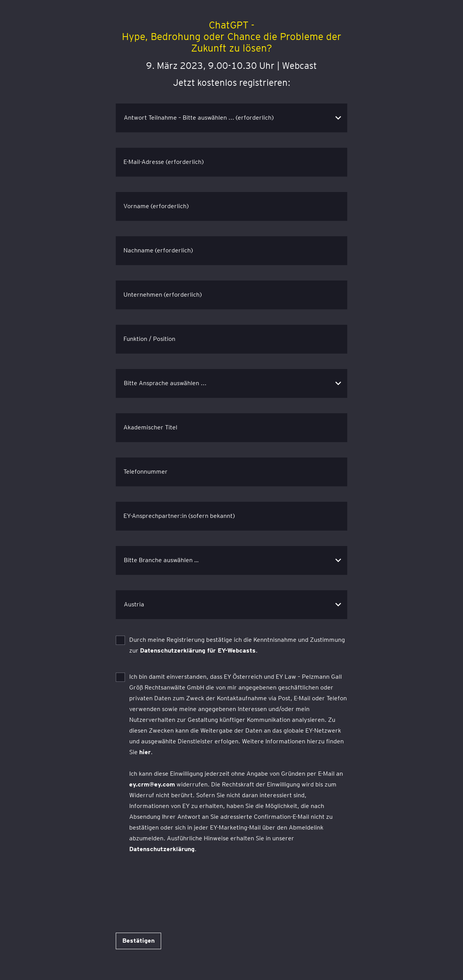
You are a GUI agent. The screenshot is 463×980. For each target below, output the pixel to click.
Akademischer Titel (150, 427)
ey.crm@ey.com (152, 784)
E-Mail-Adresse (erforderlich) (164, 162)
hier (145, 752)
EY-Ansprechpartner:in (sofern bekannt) (179, 516)
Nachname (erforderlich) (158, 250)
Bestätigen (138, 941)
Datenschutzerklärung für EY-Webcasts (198, 650)
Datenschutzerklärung (162, 849)
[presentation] (174, 885)
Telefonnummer (146, 472)
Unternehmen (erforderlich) (163, 295)
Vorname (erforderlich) (156, 206)
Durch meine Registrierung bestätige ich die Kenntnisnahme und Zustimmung (237, 645)
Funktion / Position (149, 339)
